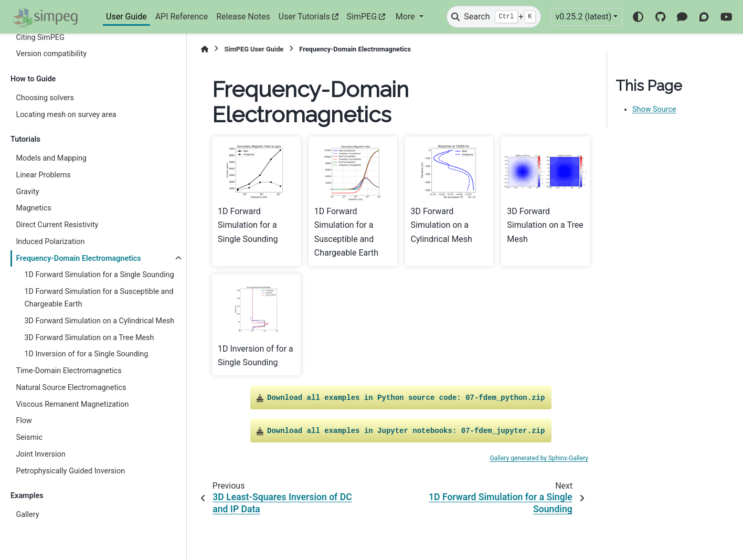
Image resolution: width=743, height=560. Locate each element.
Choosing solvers (45, 98)
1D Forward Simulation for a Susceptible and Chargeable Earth (99, 298)
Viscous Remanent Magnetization (72, 404)
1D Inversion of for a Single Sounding (86, 354)
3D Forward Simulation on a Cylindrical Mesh (99, 321)
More (406, 17)
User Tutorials (304, 17)
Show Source (654, 109)
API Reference (182, 17)
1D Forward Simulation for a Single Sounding (99, 275)
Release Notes (243, 17)
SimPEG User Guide (254, 49)
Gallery (27, 515)
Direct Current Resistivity (57, 225)
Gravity (27, 192)
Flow (24, 421)
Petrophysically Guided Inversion (70, 471)
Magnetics (33, 208)
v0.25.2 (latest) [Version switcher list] (583, 17)
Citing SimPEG (40, 38)
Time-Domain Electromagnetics (68, 371)
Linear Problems (43, 175)
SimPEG (362, 17)
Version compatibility (51, 54)
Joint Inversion (40, 454)
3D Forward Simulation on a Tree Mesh (89, 338)
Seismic (29, 437)
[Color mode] (638, 17)
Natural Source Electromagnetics (71, 388)
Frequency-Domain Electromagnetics (78, 258)
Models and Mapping (51, 158)
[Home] (205, 49)
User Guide (126, 17)
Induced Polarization (50, 242)
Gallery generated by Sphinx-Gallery (539, 458)
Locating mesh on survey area (66, 115)
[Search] (494, 17)
